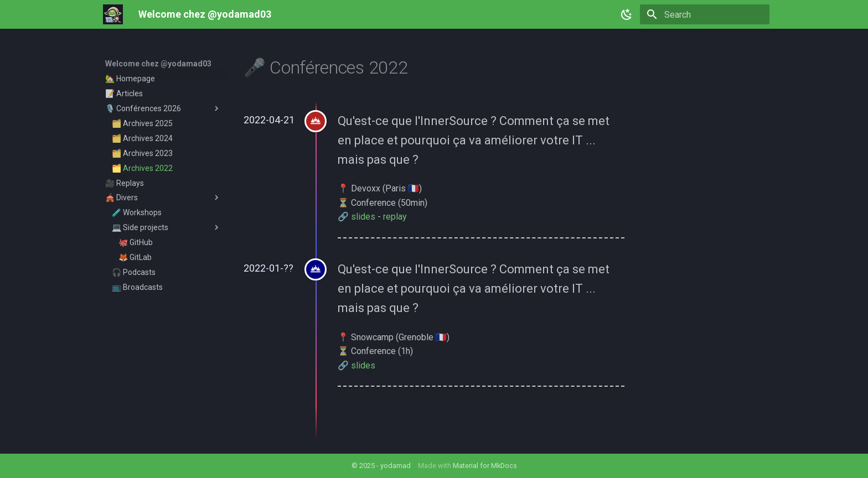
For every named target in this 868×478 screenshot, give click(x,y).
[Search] (705, 14)
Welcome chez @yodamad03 (158, 64)
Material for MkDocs (485, 466)
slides (363, 217)
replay (395, 217)
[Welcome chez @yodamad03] (113, 14)
